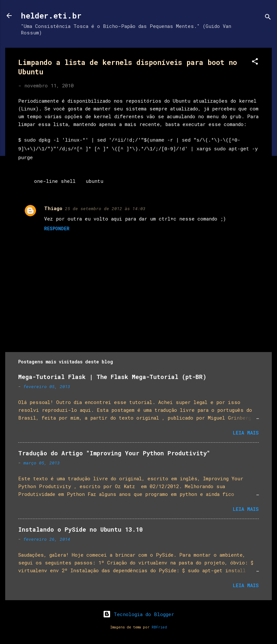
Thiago (53, 208)
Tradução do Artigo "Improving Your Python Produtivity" (114, 453)
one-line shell (55, 181)
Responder (57, 228)
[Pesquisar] (268, 18)
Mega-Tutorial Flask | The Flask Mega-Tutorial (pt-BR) (112, 377)
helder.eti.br (51, 16)
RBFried (159, 627)
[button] (255, 62)
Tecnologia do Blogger (138, 614)
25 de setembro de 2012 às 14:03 (105, 208)
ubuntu (94, 181)
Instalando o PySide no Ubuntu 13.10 (81, 529)
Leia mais (246, 433)
